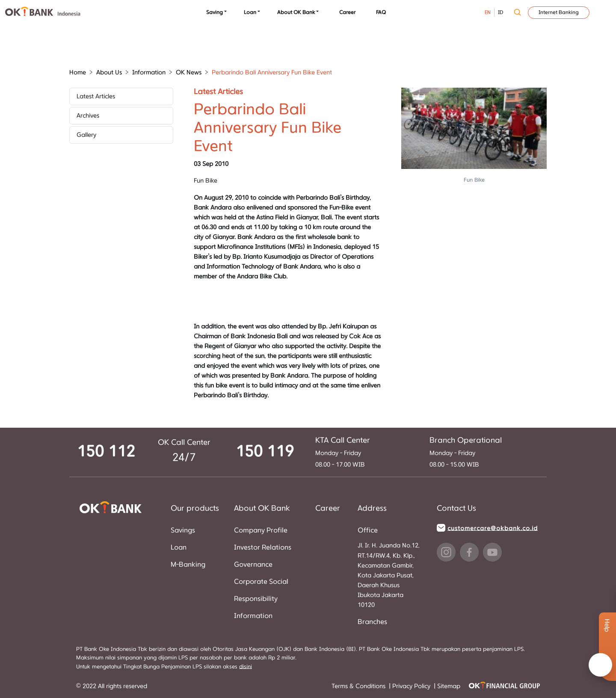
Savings (183, 530)
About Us (109, 72)
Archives (88, 116)
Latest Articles (96, 96)
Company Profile (261, 530)
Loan (250, 12)
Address (372, 509)
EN (488, 12)
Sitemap (449, 686)
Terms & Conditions (359, 686)
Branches (372, 622)
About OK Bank (296, 12)
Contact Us (456, 509)
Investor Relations (263, 547)
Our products (195, 509)
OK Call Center (184, 443)
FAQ (381, 12)
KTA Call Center (343, 441)
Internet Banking (559, 12)
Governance (253, 565)
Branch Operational (466, 441)
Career (347, 12)
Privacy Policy (412, 686)
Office (368, 530)
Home (78, 72)
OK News (189, 72)
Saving (215, 12)
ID (501, 12)
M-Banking (188, 565)
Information (149, 72)
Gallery (86, 135)
